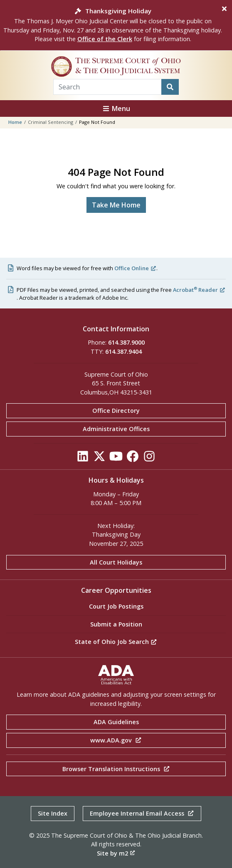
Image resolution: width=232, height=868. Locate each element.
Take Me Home (116, 205)
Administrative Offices (116, 429)
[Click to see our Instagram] (149, 458)
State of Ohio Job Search (116, 642)
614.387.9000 (126, 342)
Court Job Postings (116, 606)
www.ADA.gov (116, 740)
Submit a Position (116, 624)
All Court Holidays (116, 562)
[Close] (224, 9)
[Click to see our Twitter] (99, 458)
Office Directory (116, 411)
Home (15, 122)
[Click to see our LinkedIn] (83, 458)
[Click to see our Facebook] (133, 458)
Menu (116, 108)
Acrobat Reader (199, 290)
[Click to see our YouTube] (116, 458)
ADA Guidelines (116, 722)
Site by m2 (116, 853)
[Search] (170, 87)
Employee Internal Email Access (142, 813)
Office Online (135, 268)
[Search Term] (107, 87)
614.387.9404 (123, 351)
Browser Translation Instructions (116, 769)
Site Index (53, 813)
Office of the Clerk (105, 39)
